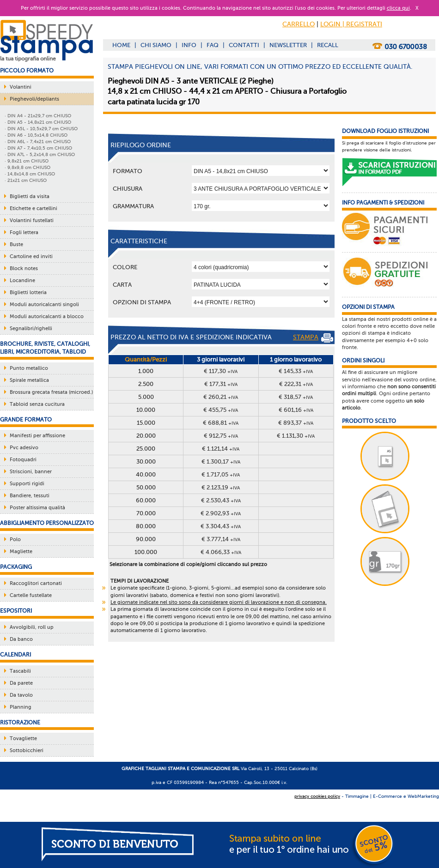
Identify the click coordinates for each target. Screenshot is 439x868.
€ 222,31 (296, 384)
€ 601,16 (296, 410)
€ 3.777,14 (221, 539)
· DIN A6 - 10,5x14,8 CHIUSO (36, 135)
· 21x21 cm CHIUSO (26, 180)
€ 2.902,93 (221, 513)
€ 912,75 (221, 436)
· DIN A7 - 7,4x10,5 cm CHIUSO (38, 148)
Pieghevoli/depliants (34, 99)
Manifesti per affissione (37, 436)
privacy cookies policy (317, 796)
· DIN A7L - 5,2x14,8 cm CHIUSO (40, 154)
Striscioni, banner (31, 472)
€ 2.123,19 (221, 487)
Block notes (24, 268)
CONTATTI (244, 45)
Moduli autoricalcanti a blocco (47, 316)
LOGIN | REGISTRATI (351, 24)
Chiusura (128, 189)
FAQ (213, 45)
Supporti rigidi (27, 484)
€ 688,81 (221, 423)
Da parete (21, 683)
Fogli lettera (24, 232)
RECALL (328, 45)
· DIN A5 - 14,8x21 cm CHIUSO (38, 122)
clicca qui (398, 8)
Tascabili (20, 671)
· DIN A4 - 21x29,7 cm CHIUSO (38, 116)
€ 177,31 (221, 384)
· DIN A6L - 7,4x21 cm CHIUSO (38, 142)
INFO (189, 45)
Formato (128, 171)
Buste (16, 244)
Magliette (21, 552)
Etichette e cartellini (34, 208)
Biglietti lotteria (28, 292)
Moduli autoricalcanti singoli (44, 304)
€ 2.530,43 (221, 500)
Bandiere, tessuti (30, 496)
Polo (15, 539)
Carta (122, 285)
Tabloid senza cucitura (37, 404)
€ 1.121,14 (221, 449)
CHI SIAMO (156, 45)
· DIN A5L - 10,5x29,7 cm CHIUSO (41, 129)
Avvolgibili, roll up (32, 627)
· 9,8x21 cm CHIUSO (27, 161)
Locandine (22, 280)
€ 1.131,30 (296, 436)
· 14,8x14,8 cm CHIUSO (30, 174)
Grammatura (133, 206)
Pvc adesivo (24, 448)
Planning (21, 707)
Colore (125, 267)
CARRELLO (299, 24)
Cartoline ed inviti (31, 256)
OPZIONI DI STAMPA (142, 302)
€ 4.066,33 (221, 552)
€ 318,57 (296, 397)
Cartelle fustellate (31, 595)
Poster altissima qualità (37, 508)
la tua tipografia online (28, 59)
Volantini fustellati (32, 220)
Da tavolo (21, 695)
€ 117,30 (221, 371)
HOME (121, 45)
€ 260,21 (221, 397)
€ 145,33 (296, 371)
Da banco (21, 639)
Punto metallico (29, 368)
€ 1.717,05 (221, 474)
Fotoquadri (23, 460)
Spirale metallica (29, 380)
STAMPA (313, 338)
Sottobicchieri (27, 750)
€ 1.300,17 (221, 461)
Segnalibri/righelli (31, 329)
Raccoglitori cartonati (36, 583)
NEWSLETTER (288, 45)
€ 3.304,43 (221, 526)
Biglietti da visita (30, 196)
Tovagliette (23, 738)
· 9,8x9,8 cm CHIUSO (27, 167)
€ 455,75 (221, 410)
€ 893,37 (296, 423)
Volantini (21, 87)
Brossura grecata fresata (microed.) (51, 392)
